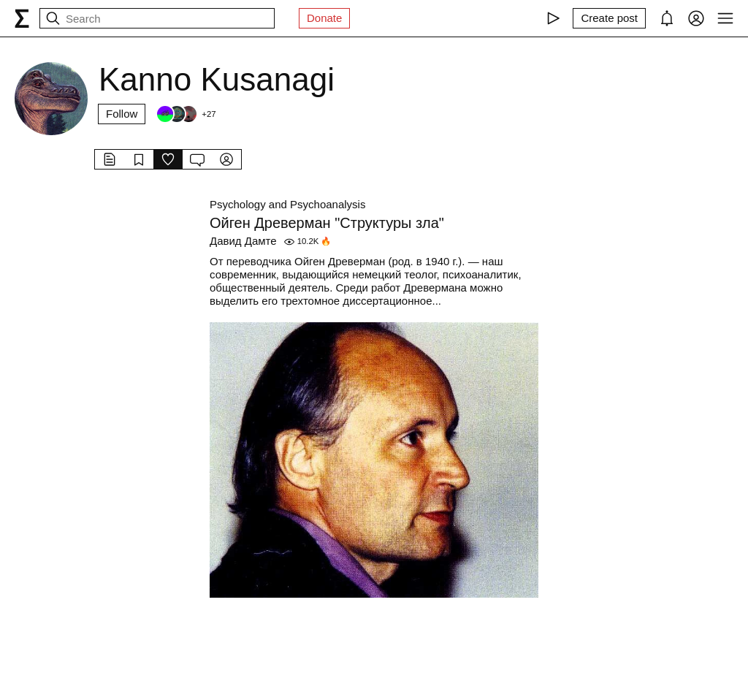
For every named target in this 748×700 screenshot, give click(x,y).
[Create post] (609, 18)
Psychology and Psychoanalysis (287, 204)
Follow (122, 114)
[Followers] (186, 114)
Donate (324, 18)
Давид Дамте (243, 241)
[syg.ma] (22, 18)
